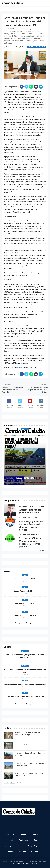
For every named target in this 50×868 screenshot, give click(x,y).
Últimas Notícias (41, 47)
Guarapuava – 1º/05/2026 (25, 603)
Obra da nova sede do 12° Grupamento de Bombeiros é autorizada (38, 390)
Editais (25, 575)
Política (23, 834)
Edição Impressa (35, 846)
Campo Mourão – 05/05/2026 (25, 591)
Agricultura (24, 840)
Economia (9, 840)
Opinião (25, 681)
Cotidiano (31, 47)
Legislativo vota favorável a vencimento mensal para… (25, 696)
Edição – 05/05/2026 (25, 478)
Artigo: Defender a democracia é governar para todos (25, 684)
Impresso (25, 429)
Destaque (25, 651)
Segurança (7, 846)
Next (12, 782)
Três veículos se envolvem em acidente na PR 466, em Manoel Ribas (12, 390)
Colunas (10, 852)
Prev (7, 782)
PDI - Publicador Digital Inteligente (25, 864)
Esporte (35, 834)
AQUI (19, 368)
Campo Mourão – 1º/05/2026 (25, 615)
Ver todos (43, 550)
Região (37, 840)
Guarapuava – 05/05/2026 (25, 579)
